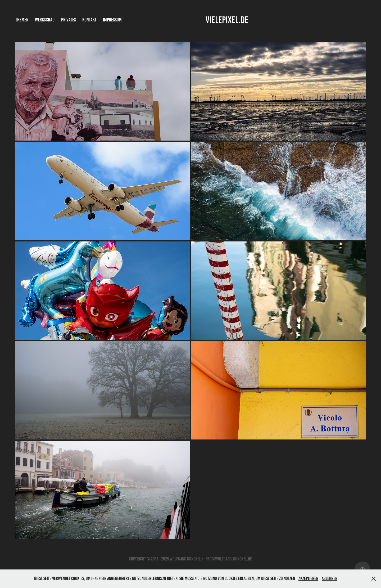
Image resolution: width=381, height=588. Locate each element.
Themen (22, 20)
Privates (69, 20)
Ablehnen (330, 578)
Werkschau (45, 20)
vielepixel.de (227, 20)
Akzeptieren (308, 578)
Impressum (112, 20)
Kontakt (89, 20)
